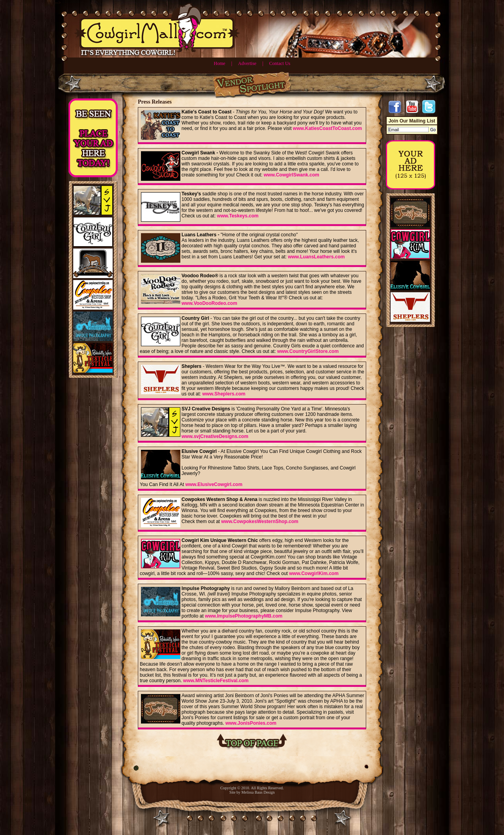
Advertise (247, 63)
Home (220, 63)
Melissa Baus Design (258, 792)
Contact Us (280, 63)
